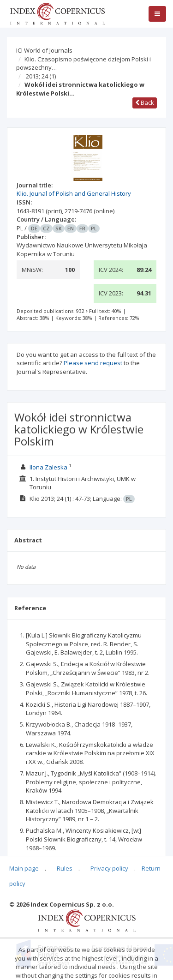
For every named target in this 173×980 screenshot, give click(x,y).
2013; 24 (41, 76)
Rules (65, 868)
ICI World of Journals (44, 50)
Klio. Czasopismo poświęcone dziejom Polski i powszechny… (84, 63)
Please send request (93, 363)
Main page (24, 868)
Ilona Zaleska (48, 467)
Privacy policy (109, 868)
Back (145, 102)
